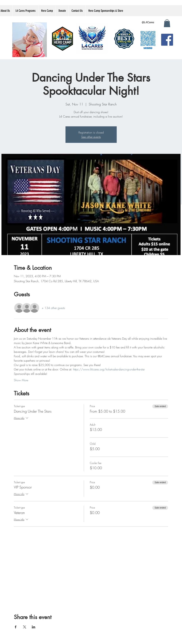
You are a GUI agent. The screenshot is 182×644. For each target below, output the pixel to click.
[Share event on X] (25, 627)
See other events (91, 137)
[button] (167, 23)
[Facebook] (167, 40)
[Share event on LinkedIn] (34, 627)
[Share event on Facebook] (16, 627)
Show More (21, 380)
